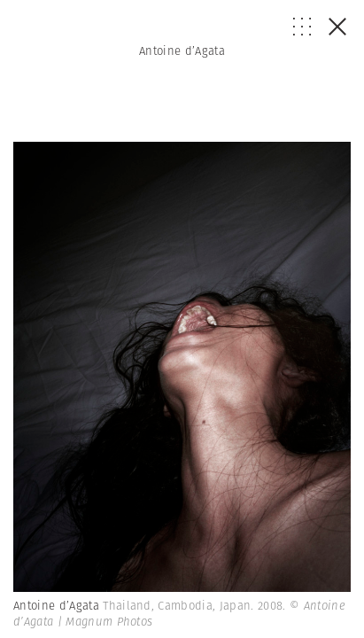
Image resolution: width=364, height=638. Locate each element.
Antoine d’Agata (182, 51)
